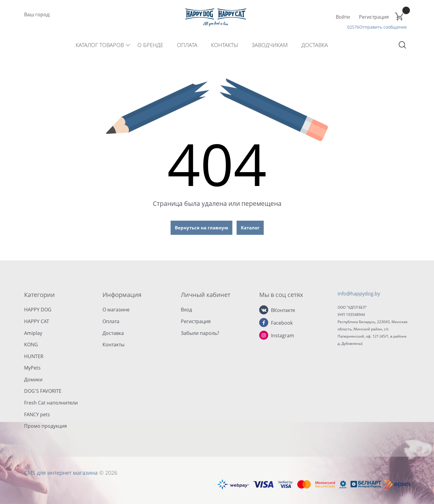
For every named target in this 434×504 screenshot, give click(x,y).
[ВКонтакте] (264, 310)
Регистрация (374, 17)
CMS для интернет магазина (61, 473)
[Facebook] (264, 323)
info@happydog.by (359, 294)
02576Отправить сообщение (377, 27)
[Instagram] (264, 335)
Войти (343, 17)
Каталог (250, 228)
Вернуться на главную (201, 228)
